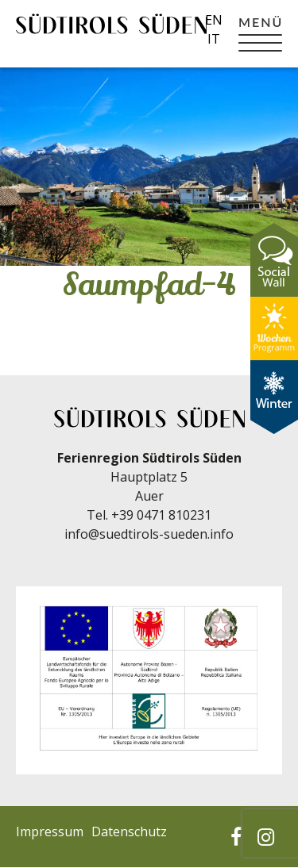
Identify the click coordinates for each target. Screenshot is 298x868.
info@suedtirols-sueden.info (149, 534)
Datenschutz (129, 832)
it (214, 39)
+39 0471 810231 (161, 515)
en (214, 20)
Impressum (50, 832)
